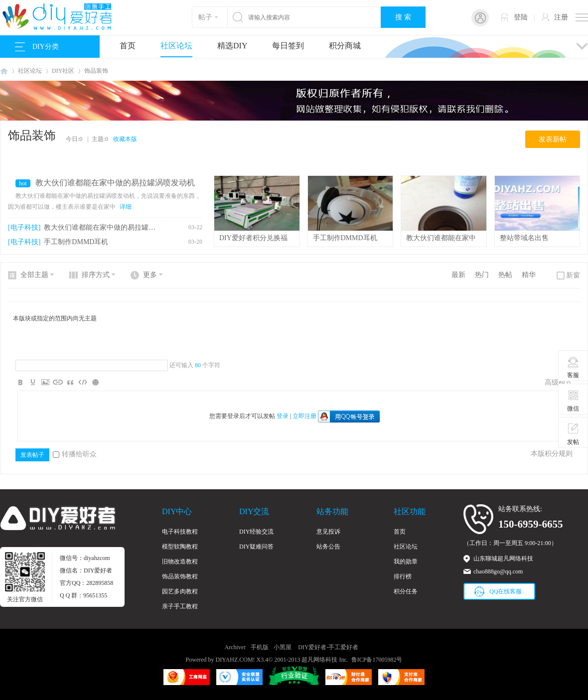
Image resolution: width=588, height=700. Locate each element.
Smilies (95, 382)
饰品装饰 (96, 71)
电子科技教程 (180, 532)
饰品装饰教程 (180, 576)
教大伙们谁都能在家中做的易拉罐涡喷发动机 (115, 183)
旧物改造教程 (180, 561)
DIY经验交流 (256, 532)
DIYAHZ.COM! (235, 660)
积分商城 (345, 46)
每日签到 (288, 46)
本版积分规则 (552, 454)
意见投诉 (328, 532)
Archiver (235, 647)
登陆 (521, 17)
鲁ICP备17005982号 (377, 660)
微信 (573, 401)
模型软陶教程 (180, 547)
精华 (529, 275)
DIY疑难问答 (256, 547)
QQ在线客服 (506, 591)
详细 (126, 207)
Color (33, 382)
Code (83, 382)
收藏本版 (125, 139)
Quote (70, 382)
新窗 (573, 275)
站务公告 (328, 547)
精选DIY (232, 46)
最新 (458, 275)
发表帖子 (32, 455)
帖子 (205, 17)
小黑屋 (283, 647)
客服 (573, 367)
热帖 (505, 275)
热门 (482, 275)
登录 (283, 416)
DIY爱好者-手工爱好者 (4, 71)
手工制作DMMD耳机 (76, 242)
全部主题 (34, 275)
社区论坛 (176, 46)
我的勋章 (406, 561)
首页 (128, 46)
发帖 (573, 434)
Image (45, 382)
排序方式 (96, 275)
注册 (561, 17)
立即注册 (304, 416)
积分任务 (406, 591)
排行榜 (403, 576)
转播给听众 (75, 454)
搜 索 (403, 17)
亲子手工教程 (180, 606)
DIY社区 (63, 71)
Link (58, 382)
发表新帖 (553, 139)
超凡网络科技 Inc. (325, 660)
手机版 (260, 647)
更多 (150, 275)
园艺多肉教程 (180, 591)
